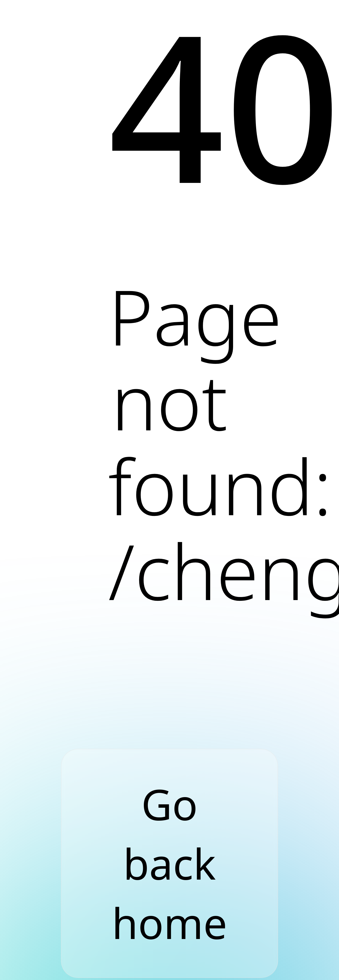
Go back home (169, 863)
